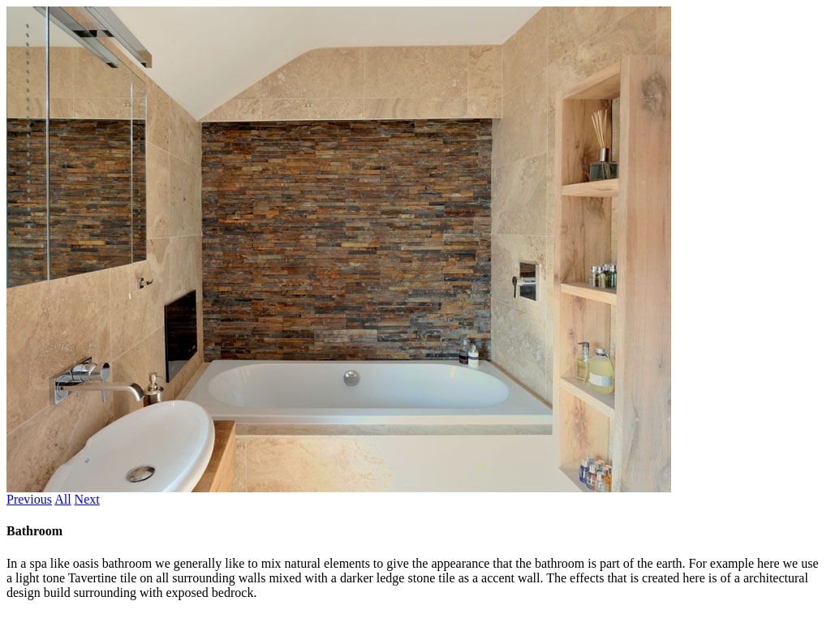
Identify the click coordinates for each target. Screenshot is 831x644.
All (62, 499)
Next (87, 499)
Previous (29, 499)
